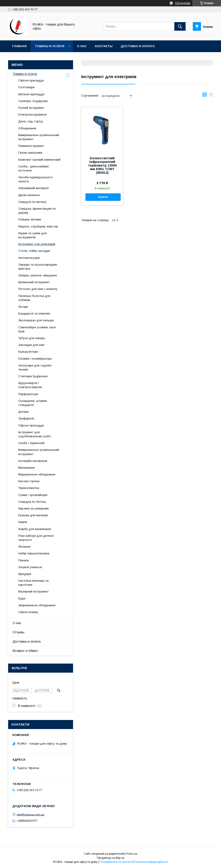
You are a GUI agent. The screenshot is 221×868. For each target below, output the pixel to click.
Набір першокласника (34, 553)
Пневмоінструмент (31, 146)
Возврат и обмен (25, 651)
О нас (82, 46)
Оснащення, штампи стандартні (33, 403)
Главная (19, 46)
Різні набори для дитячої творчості (36, 538)
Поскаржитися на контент (116, 862)
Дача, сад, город (31, 121)
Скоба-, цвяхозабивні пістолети (33, 168)
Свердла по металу (32, 202)
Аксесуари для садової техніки (35, 367)
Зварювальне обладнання (37, 605)
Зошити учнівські (30, 567)
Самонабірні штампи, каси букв (37, 329)
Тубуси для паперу (32, 338)
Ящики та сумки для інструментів (32, 235)
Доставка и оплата (138, 46)
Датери (23, 412)
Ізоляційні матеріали (33, 461)
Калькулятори (28, 352)
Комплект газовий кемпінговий (39, 160)
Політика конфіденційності (151, 862)
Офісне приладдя (31, 80)
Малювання (26, 468)
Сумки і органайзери (33, 495)
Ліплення (24, 547)
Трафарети (26, 418)
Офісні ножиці (28, 612)
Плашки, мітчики (30, 219)
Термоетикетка (29, 488)
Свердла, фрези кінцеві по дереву (37, 211)
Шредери (25, 574)
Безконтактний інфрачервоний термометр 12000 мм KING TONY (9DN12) (102, 165)
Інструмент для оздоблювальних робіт (35, 434)
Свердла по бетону (32, 502)
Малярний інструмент (33, 591)
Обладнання (27, 128)
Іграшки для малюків (33, 515)
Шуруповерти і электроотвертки (30, 385)
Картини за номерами (33, 508)
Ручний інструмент (31, 108)
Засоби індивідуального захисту (36, 179)
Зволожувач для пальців (36, 320)
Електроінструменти (32, 115)
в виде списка (211, 96)
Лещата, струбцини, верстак (38, 226)
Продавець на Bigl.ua (110, 858)
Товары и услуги (49, 46)
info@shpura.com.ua (30, 814)
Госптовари (26, 87)
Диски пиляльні (29, 195)
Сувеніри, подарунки (33, 101)
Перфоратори (28, 394)
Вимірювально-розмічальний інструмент (39, 137)
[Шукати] (180, 26)
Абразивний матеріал (33, 188)
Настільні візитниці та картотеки (33, 583)
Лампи (23, 522)
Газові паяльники (30, 153)
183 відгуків (183, 3)
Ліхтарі (23, 307)
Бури (22, 598)
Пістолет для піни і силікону (38, 289)
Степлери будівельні (33, 376)
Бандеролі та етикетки (34, 314)
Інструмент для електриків (37, 244)
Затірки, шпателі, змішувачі (38, 275)
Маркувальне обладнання (37, 474)
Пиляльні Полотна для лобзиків (34, 298)
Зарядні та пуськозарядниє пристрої (38, 267)
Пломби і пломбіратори (35, 359)
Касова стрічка (29, 481)
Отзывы (18, 632)
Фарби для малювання (35, 529)
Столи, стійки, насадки (34, 251)
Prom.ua (132, 854)
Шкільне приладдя (31, 94)
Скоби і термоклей (31, 443)
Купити (103, 197)
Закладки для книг (31, 345)
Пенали (23, 560)
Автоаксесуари (29, 258)
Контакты (104, 46)
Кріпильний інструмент (34, 282)
